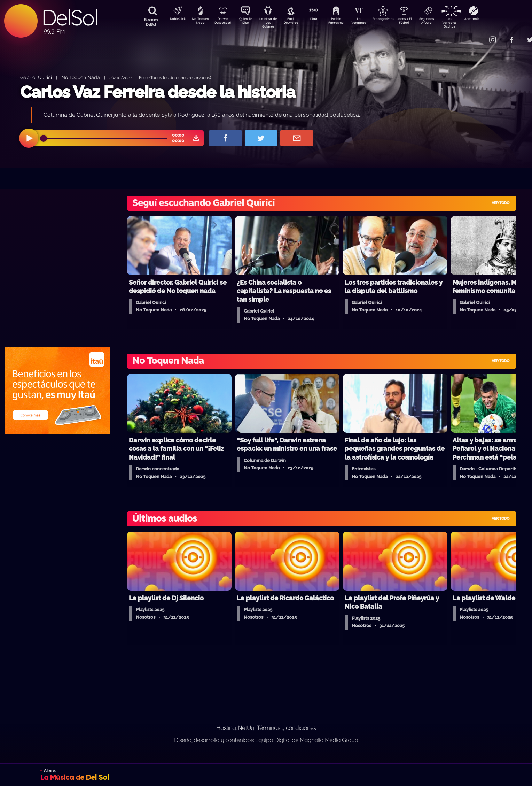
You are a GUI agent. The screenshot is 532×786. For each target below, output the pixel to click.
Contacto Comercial (478, 36)
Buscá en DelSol (151, 22)
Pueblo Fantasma (346, 22)
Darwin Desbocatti (224, 22)
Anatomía (492, 20)
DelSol (70, 18)
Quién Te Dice (248, 22)
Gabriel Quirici (36, 77)
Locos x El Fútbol (419, 22)
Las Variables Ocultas (468, 22)
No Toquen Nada (199, 22)
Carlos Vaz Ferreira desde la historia (158, 92)
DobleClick (175, 20)
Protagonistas (394, 20)
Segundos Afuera (443, 22)
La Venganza (370, 22)
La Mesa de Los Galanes (273, 22)
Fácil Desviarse (297, 22)
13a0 (321, 20)
